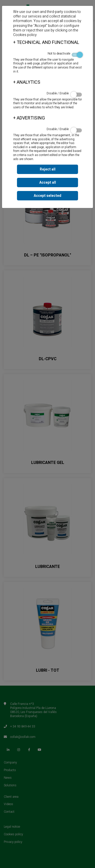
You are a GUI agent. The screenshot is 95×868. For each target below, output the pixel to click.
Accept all (48, 183)
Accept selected (48, 196)
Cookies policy (25, 35)
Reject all (48, 169)
